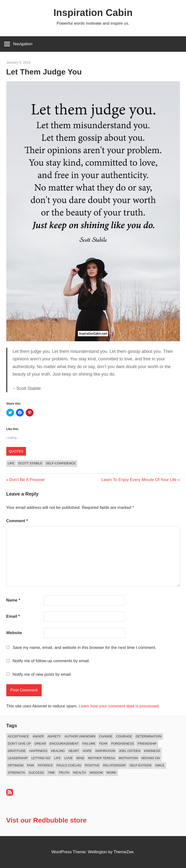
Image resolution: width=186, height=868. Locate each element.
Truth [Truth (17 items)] (64, 773)
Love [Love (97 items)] (69, 758)
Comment (17, 521)
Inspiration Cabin (93, 13)
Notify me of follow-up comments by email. (51, 661)
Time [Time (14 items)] (51, 773)
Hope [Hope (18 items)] (87, 751)
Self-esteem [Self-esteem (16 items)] (140, 765)
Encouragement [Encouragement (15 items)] (64, 744)
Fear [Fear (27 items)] (103, 744)
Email (13, 616)
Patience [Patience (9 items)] (45, 765)
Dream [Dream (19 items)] (40, 744)
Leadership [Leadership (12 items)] (18, 758)
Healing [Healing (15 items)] (58, 751)
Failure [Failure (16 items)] (89, 744)
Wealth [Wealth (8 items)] (79, 773)
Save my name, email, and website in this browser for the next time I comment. (84, 648)
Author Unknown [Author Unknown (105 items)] (80, 736)
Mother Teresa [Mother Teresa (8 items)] (101, 758)
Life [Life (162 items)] (57, 758)
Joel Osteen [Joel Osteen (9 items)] (129, 751)
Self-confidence (61, 463)
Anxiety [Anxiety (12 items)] (54, 736)
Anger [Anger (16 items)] (38, 736)
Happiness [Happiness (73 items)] (38, 751)
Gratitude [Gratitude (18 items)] (17, 751)
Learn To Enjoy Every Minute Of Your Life (139, 480)
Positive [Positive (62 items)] (92, 765)
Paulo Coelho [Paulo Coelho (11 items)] (69, 765)
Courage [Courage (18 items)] (124, 736)
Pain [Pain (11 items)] (30, 765)
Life (11, 463)
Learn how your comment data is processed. (119, 706)
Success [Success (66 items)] (36, 773)
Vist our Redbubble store (46, 820)
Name (13, 600)
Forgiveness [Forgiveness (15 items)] (123, 744)
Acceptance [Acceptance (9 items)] (18, 736)
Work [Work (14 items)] (111, 773)
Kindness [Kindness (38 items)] (152, 751)
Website (14, 633)
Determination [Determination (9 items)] (149, 736)
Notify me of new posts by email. (42, 674)
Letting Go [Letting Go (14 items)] (41, 758)
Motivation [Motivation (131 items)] (128, 758)
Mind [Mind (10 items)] (80, 758)
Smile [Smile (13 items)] (160, 765)
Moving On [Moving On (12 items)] (151, 758)
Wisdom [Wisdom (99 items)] (96, 773)
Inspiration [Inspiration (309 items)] (105, 751)
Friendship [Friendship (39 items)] (147, 744)
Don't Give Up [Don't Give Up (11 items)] (19, 744)
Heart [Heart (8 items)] (74, 751)
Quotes (16, 451)
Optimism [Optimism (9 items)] (15, 765)
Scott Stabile (30, 463)
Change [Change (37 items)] (106, 736)
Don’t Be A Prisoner (27, 480)
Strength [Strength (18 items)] (16, 773)
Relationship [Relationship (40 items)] (114, 765)
